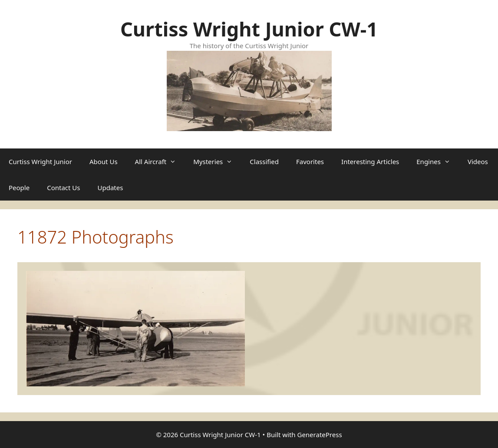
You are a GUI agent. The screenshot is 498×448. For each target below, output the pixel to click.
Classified (264, 161)
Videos (478, 161)
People (19, 188)
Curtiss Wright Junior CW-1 (249, 29)
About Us (104, 161)
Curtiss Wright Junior (40, 161)
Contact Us (63, 188)
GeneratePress (319, 435)
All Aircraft (160, 161)
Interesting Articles (370, 161)
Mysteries (217, 161)
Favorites (310, 161)
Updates (110, 188)
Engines (438, 161)
